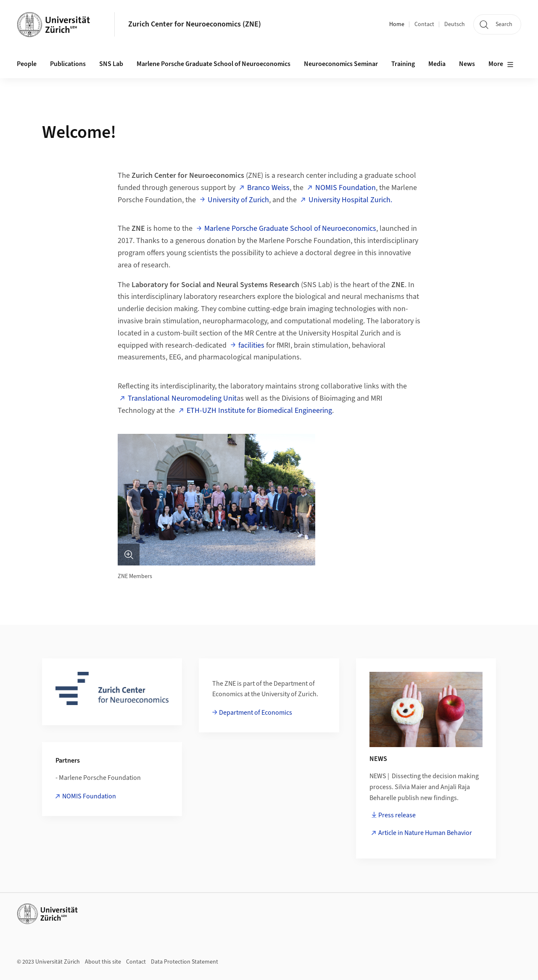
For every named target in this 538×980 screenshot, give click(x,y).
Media (437, 64)
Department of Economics (256, 713)
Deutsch (455, 24)
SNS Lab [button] (111, 64)
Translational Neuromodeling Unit (182, 398)
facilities (251, 345)
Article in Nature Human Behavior (425, 833)
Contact (424, 24)
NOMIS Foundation (345, 188)
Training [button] (403, 64)
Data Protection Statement (185, 962)
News (467, 64)
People (27, 64)
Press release (397, 815)
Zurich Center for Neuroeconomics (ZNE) (195, 24)
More (501, 64)
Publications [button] (68, 64)
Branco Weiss (268, 188)
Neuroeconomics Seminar (341, 64)
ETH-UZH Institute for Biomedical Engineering (259, 411)
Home (397, 24)
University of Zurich (238, 200)
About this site (103, 962)
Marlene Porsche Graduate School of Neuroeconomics (214, 64)
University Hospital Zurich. (350, 200)
